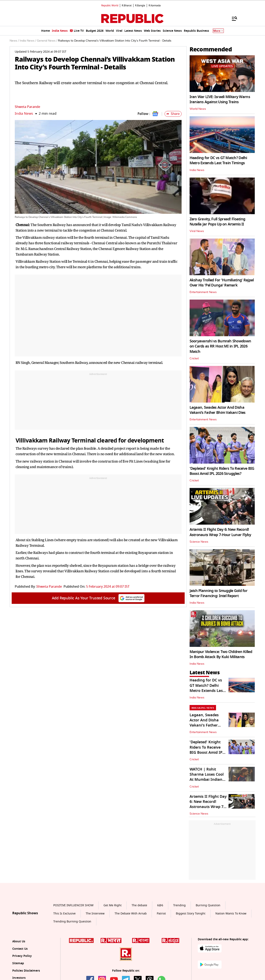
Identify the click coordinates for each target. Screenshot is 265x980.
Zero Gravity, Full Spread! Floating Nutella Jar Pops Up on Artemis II (217, 222)
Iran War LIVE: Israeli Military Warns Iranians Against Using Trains (220, 99)
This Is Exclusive (64, 914)
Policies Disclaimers (26, 971)
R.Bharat (127, 6)
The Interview (95, 914)
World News (198, 109)
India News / (28, 41)
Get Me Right (113, 905)
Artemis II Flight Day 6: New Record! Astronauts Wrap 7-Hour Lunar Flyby (220, 532)
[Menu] (232, 18)
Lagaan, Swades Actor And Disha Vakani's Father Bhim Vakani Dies (218, 410)
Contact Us (20, 949)
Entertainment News (203, 292)
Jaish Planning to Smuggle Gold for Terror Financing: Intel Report (219, 593)
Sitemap (18, 963)
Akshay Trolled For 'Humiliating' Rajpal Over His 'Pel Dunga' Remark (222, 283)
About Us (19, 941)
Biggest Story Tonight (191, 914)
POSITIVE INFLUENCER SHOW (73, 905)
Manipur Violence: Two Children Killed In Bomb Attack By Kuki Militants (221, 654)
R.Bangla (140, 6)
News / (14, 41)
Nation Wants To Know (231, 914)
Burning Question (208, 905)
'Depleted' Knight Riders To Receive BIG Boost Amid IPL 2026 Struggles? (222, 471)
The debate (139, 905)
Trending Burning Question (72, 922)
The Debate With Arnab (131, 914)
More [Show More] (218, 31)
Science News (199, 542)
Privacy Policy (22, 956)
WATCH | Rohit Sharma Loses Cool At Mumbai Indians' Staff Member (207, 777)
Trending (179, 905)
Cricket (194, 359)
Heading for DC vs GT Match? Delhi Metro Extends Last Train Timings (218, 160)
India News (24, 114)
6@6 (160, 905)
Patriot (161, 914)
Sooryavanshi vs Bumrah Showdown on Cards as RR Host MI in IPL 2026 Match (220, 346)
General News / (47, 41)
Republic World (110, 6)
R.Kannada (155, 6)
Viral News (197, 231)
